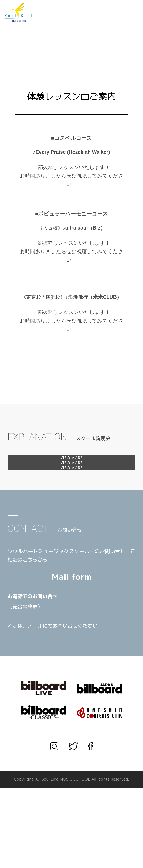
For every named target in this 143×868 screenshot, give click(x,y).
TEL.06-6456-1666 (50, 687)
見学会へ (71, 484)
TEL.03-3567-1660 (50, 698)
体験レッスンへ (72, 463)
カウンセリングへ (71, 505)
